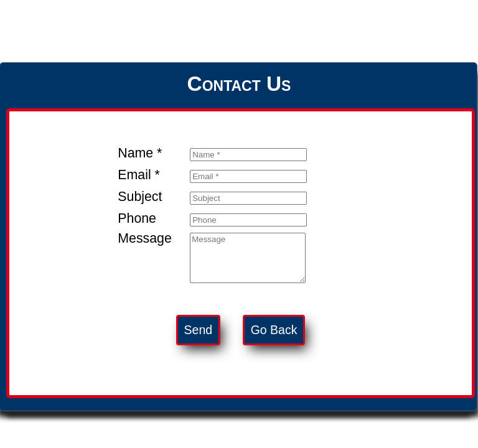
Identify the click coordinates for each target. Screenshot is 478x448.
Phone (137, 218)
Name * (140, 153)
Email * (139, 175)
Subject (140, 197)
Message (145, 238)
